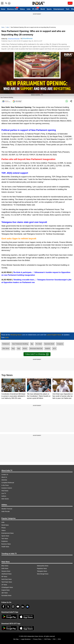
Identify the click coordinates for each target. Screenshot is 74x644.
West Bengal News (43, 574)
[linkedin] (23, 607)
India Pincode (6, 511)
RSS (59, 639)
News (3, 27)
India (29, 9)
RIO (54, 639)
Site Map (16, 639)
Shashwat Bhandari (14, 39)
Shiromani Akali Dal (36, 348)
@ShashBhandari (27, 38)
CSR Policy (47, 639)
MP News (4, 577)
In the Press (5, 485)
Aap (19, 348)
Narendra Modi (49, 344)
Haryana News (6, 571)
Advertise (4, 480)
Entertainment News (8, 533)
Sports (49, 9)
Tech (68, 9)
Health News (5, 547)
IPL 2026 (35, 9)
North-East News (7, 579)
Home (3, 9)
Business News (6, 544)
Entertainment (59, 9)
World (43, 9)
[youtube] (18, 607)
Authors (4, 496)
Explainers (5, 541)
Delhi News (5, 568)
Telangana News (42, 571)
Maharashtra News (43, 566)
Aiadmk (48, 348)
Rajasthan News (42, 568)
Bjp (32, 344)
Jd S (54, 348)
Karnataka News (6, 595)
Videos (22, 9)
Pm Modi (39, 344)
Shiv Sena (6, 348)
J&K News (5, 593)
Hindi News (5, 491)
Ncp (13, 348)
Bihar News (5, 566)
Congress (60, 344)
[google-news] (27, 607)
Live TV (4, 493)
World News (5, 525)
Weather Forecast (7, 509)
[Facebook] (3, 607)
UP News (4, 585)
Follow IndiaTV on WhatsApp (37, 354)
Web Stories (5, 499)
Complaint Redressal (8, 483)
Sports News (5, 536)
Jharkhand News (6, 574)
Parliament (6, 344)
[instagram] (13, 607)
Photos (4, 528)
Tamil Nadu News (7, 582)
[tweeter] (8, 607)
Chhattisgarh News (7, 587)
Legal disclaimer (26, 639)
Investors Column (7, 488)
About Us (4, 477)
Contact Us (5, 474)
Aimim (25, 348)
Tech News (5, 539)
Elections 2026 (12, 9)
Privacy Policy (37, 639)
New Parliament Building (20, 344)
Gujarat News (6, 590)
